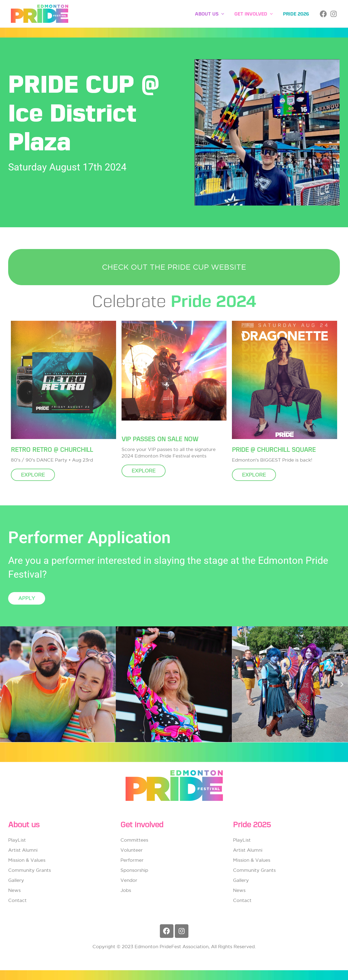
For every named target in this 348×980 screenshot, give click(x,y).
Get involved (255, 14)
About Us (212, 14)
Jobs (126, 890)
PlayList (17, 840)
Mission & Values (27, 860)
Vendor (129, 880)
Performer (132, 860)
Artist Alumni (23, 850)
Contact (17, 900)
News (14, 890)
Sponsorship (134, 870)
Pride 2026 (297, 14)
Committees (134, 840)
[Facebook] (323, 14)
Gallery (16, 880)
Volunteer (132, 850)
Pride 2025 (252, 825)
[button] (224, 14)
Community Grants (29, 870)
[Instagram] (334, 14)
